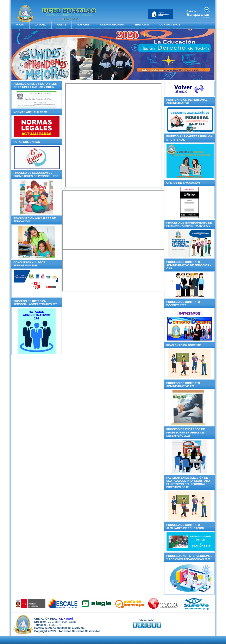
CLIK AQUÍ (66, 619)
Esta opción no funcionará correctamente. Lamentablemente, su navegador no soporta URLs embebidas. (113, 135)
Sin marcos (113, 220)
